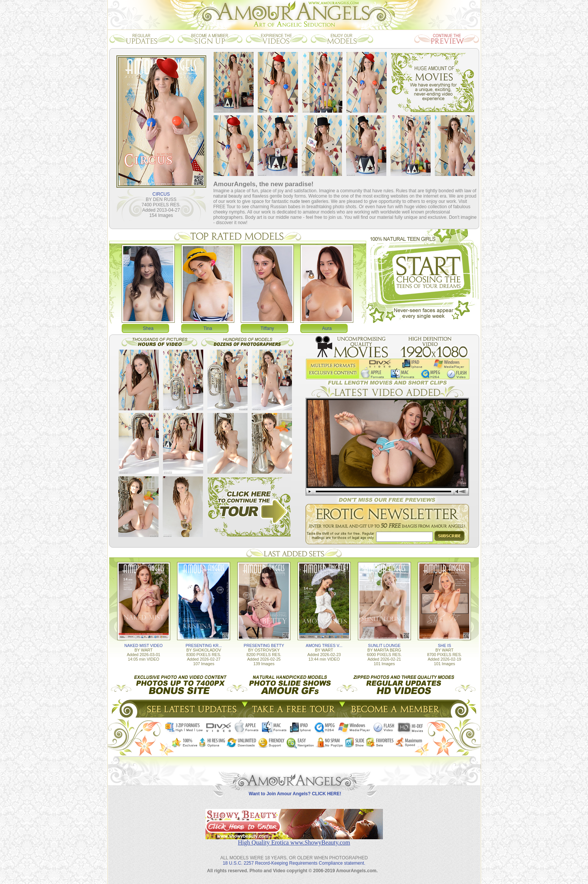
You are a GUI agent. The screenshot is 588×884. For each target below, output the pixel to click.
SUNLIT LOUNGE (384, 645)
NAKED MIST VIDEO (143, 645)
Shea (148, 328)
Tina (208, 328)
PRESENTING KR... (204, 645)
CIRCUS (161, 194)
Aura (327, 328)
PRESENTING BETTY (264, 645)
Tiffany (267, 328)
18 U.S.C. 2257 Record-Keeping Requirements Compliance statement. (294, 863)
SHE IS (445, 645)
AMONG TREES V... (324, 645)
